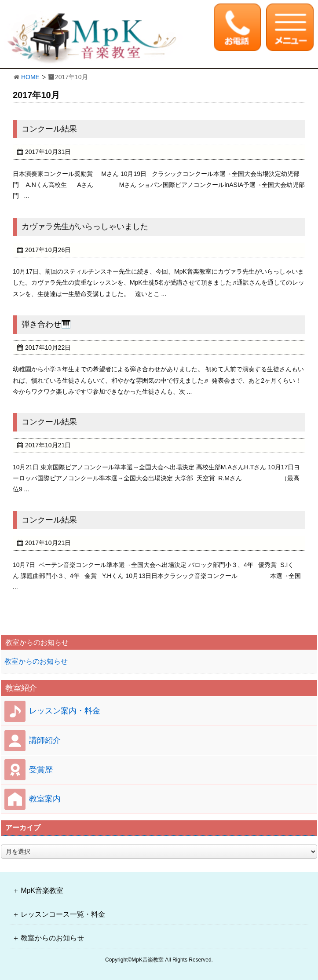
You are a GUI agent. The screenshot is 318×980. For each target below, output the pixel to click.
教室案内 (45, 799)
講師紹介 (45, 740)
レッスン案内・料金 (65, 711)
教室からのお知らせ (36, 661)
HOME (30, 77)
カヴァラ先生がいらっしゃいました (85, 227)
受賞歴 (41, 770)
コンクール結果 (49, 129)
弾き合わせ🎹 (46, 324)
